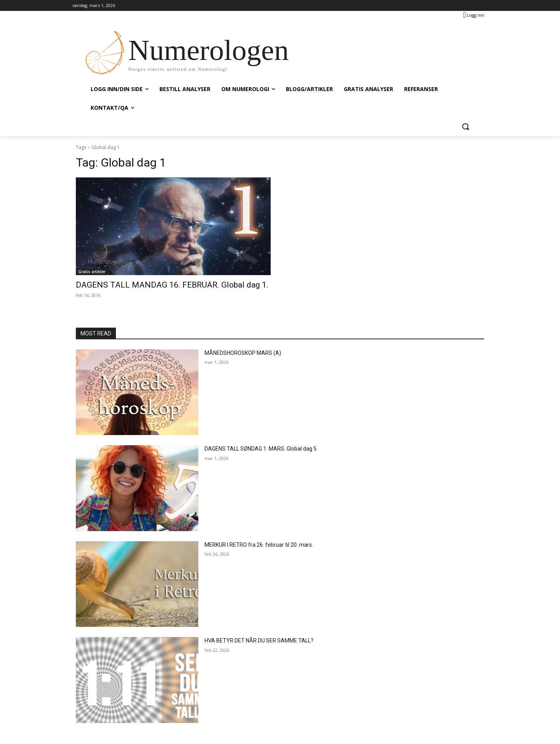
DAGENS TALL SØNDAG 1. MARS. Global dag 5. (261, 449)
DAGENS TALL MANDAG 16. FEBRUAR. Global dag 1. (172, 285)
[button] (465, 126)
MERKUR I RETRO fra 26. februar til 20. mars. (259, 545)
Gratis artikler (92, 272)
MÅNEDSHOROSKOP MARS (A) (243, 353)
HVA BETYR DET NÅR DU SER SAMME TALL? (259, 640)
